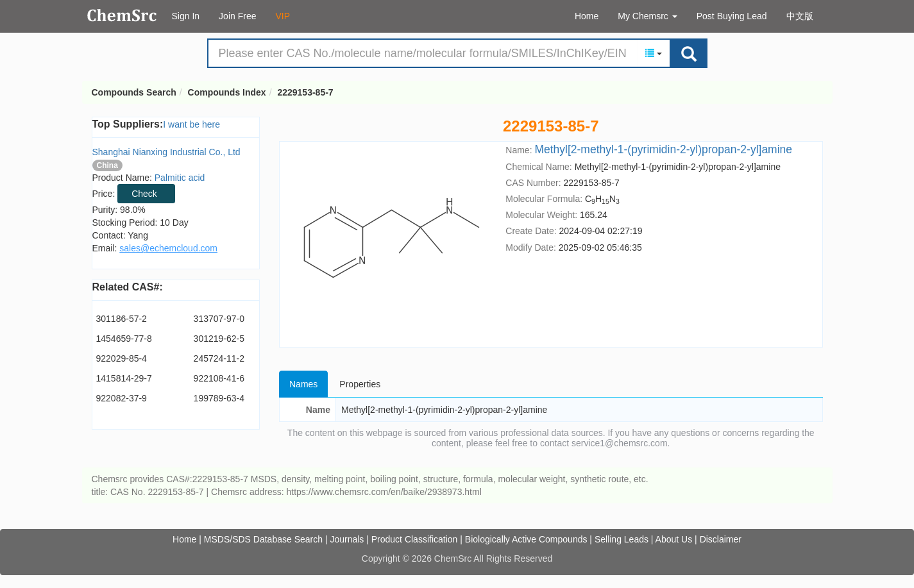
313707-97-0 (219, 319)
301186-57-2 (122, 319)
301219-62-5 (219, 339)
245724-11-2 (219, 358)
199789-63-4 (219, 398)
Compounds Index (227, 92)
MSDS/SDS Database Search (263, 539)
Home (587, 16)
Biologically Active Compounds (526, 539)
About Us (674, 539)
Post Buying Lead (732, 16)
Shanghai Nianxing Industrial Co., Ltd (166, 152)
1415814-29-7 (124, 378)
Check (144, 194)
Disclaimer (721, 539)
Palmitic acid (180, 178)
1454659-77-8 (124, 339)
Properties (360, 384)
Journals (347, 539)
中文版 (800, 16)
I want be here (191, 124)
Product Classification (415, 539)
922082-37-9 (122, 398)
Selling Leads (622, 539)
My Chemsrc (647, 16)
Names (303, 384)
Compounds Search (122, 15)
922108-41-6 (219, 378)
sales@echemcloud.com (168, 248)
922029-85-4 (122, 358)
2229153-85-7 (305, 92)
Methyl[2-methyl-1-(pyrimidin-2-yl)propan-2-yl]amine (663, 149)
